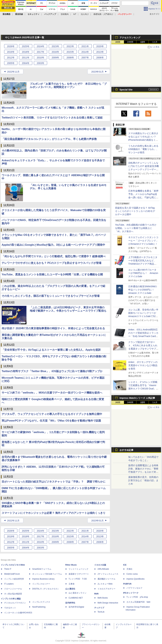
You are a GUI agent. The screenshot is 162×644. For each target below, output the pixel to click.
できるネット (10, 608)
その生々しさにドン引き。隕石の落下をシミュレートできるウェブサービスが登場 (51, 296)
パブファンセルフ (134, 588)
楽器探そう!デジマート (79, 574)
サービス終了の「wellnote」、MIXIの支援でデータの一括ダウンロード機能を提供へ (52, 393)
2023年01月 (97, 72)
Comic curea (132, 574)
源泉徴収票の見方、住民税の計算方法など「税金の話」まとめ (143, 480)
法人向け (85, 14)
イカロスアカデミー (106, 589)
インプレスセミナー (41, 584)
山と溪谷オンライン (78, 593)
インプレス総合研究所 (14, 579)
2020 (100, 46)
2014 (85, 52)
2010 (40, 58)
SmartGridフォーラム (42, 569)
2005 (11, 63)
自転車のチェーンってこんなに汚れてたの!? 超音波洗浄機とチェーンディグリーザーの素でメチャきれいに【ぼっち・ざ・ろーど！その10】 (143, 169)
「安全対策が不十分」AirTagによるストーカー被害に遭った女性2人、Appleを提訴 (51, 350)
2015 (70, 52)
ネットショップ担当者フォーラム (47, 574)
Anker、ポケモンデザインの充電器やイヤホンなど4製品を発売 (143, 365)
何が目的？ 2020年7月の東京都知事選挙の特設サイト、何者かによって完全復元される (53, 328)
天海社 (129, 569)
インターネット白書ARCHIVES (18, 613)
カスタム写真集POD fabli (138, 602)
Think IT (8, 569)
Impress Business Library (43, 579)
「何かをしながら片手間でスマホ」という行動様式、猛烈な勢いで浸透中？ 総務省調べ (54, 256)
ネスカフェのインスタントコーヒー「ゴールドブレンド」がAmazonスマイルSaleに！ (143, 241)
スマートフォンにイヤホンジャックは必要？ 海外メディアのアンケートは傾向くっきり (54, 513)
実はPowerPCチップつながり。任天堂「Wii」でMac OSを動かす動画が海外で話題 (51, 421)
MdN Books (103, 598)
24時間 (130, 42)
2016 (55, 52)
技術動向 (65, 14)
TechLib (101, 612)
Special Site (126, 90)
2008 (70, 58)
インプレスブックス (41, 602)
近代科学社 (70, 603)
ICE (125, 565)
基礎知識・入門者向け (103, 14)
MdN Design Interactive (108, 603)
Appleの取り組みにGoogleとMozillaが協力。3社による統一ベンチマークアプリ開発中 (53, 245)
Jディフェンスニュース (108, 574)
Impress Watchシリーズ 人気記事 (137, 398)
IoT (75, 14)
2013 (100, 52)
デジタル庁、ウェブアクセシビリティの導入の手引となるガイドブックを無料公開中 (52, 414)
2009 (55, 58)
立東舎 (72, 584)
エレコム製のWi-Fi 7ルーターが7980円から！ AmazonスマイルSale (143, 273)
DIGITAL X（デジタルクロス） (46, 589)
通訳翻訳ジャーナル (106, 579)
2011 (26, 58)
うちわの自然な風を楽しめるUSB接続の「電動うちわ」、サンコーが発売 (143, 149)
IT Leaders (9, 584)
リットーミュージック (79, 569)
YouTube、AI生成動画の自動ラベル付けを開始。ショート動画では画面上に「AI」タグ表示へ (136, 228)
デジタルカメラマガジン (15, 603)
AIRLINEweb (103, 569)
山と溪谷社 (70, 589)
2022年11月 (13, 72)
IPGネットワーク (131, 593)
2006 (100, 58)
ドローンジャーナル (13, 589)
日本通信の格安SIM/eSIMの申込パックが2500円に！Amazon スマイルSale (143, 290)
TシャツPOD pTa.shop (137, 597)
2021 (85, 46)
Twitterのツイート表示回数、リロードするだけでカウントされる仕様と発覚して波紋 (52, 118)
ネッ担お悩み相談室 (13, 594)
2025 (26, 46)
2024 (40, 46)
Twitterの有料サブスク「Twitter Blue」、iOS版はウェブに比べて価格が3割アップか (52, 371)
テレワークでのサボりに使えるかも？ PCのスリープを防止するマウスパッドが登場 (51, 263)
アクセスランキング (130, 38)
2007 (85, 58)
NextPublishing (39, 607)
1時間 (118, 42)
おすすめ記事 (126, 450)
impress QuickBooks (135, 579)
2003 (40, 63)
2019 (11, 52)
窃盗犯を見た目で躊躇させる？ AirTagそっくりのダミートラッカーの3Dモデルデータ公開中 (135, 211)
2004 (26, 63)
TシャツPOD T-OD (78, 579)
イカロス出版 (100, 565)
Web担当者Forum (12, 574)
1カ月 (155, 42)
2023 (55, 46)
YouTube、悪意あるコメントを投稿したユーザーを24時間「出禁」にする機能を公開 (52, 274)
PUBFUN (127, 584)
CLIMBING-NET (76, 598)
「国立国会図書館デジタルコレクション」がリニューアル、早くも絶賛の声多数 (49, 139)
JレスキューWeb (105, 584)
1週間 (143, 42)
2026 (11, 46)
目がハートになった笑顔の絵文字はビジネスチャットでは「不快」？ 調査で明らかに (54, 482)
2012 (11, 58)
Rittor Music (71, 565)
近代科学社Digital (76, 607)
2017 (40, 52)
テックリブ (99, 608)
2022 (70, 46)
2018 (26, 52)
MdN (96, 594)
